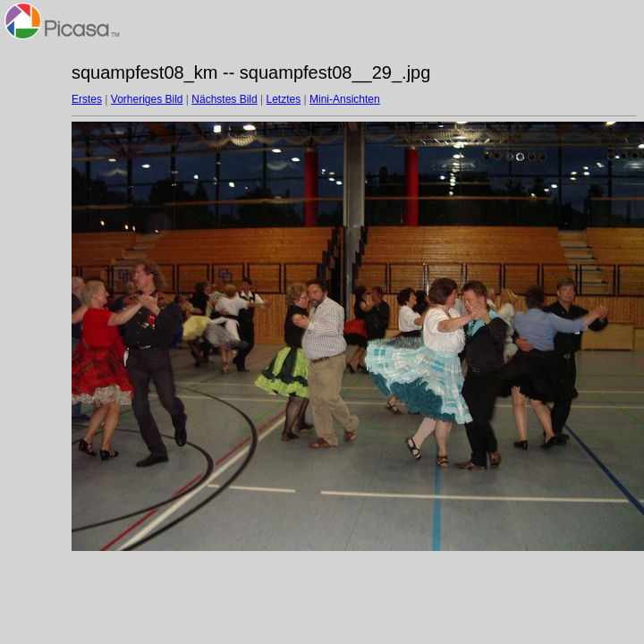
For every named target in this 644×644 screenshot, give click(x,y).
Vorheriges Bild (147, 99)
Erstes (87, 99)
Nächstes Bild (224, 99)
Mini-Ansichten (345, 99)
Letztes (284, 99)
